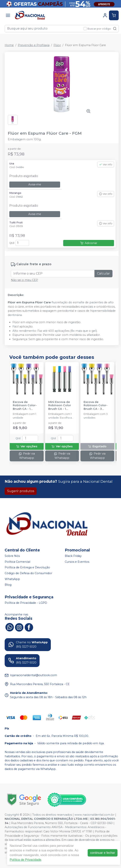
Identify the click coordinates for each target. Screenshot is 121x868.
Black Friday (73, 556)
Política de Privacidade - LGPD (26, 603)
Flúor (57, 45)
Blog (8, 585)
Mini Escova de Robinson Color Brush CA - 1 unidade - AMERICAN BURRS (61, 405)
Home (9, 45)
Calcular (103, 273)
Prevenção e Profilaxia (34, 45)
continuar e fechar (103, 853)
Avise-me (35, 184)
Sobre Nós (12, 556)
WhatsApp (12, 579)
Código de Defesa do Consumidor (28, 573)
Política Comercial (17, 562)
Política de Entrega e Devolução (27, 568)
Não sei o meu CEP (24, 280)
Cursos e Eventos (77, 562)
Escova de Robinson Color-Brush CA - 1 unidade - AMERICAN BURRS (26, 405)
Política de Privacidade (25, 860)
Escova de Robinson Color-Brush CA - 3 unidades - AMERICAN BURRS (97, 405)
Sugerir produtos (21, 491)
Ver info (106, 165)
